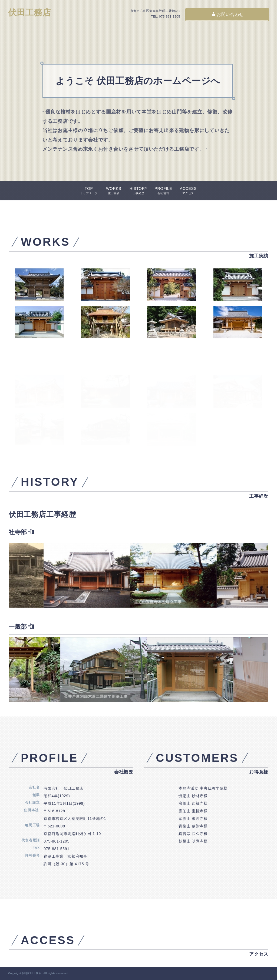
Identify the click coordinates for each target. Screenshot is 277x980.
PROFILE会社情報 (163, 191)
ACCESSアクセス (188, 191)
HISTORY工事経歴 (139, 191)
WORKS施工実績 (114, 191)
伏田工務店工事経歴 (42, 514)
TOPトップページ (89, 191)
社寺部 (21, 532)
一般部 (21, 627)
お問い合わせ (227, 14)
